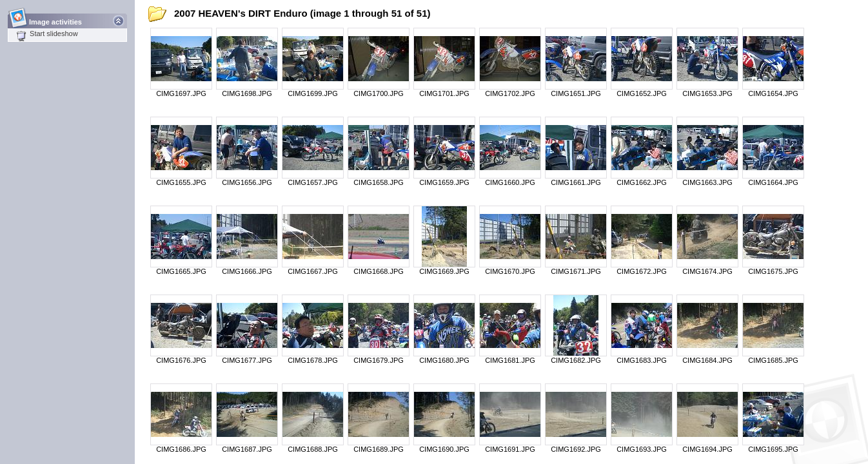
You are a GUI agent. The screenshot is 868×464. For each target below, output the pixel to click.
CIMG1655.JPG (181, 182)
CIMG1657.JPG (313, 182)
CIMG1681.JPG (510, 360)
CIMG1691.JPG (510, 449)
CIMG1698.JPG (247, 93)
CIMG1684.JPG (707, 360)
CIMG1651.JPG (576, 93)
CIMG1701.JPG (444, 93)
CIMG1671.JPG (576, 271)
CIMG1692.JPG (576, 449)
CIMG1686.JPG (181, 449)
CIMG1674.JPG (707, 271)
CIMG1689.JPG (379, 449)
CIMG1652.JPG (642, 93)
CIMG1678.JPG (313, 360)
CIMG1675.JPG (773, 271)
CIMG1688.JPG (313, 449)
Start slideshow (47, 34)
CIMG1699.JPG (313, 93)
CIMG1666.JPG (247, 271)
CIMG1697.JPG (181, 93)
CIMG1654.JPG (773, 93)
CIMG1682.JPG (576, 360)
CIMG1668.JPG (379, 271)
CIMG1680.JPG (444, 360)
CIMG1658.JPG (379, 182)
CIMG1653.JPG (707, 93)
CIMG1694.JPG (707, 449)
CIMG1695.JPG (773, 449)
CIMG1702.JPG (510, 93)
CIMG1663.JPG (707, 182)
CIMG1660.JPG (510, 182)
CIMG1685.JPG (773, 360)
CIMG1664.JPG (773, 182)
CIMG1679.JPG (379, 360)
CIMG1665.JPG (181, 271)
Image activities (56, 18)
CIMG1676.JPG (181, 360)
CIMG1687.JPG (247, 449)
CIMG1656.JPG (247, 182)
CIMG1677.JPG (247, 360)
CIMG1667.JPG (313, 271)
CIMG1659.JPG (444, 182)
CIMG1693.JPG (642, 449)
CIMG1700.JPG (379, 93)
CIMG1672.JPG (642, 271)
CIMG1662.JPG (642, 182)
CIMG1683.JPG (642, 360)
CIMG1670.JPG (510, 271)
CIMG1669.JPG (444, 271)
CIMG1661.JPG (576, 182)
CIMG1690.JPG (444, 449)
